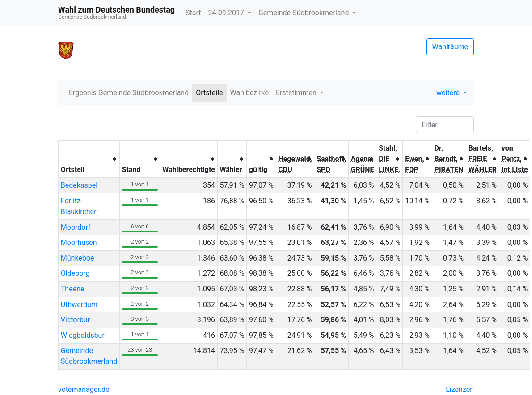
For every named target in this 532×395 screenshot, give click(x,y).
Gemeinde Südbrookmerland (304, 13)
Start (193, 13)
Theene (73, 289)
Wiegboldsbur (83, 335)
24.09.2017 (227, 13)
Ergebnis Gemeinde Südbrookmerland (129, 93)
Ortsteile (209, 93)
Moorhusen (79, 242)
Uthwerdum (79, 305)
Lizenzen (460, 389)
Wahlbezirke (250, 93)
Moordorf (76, 227)
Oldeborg (75, 273)
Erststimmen (297, 93)
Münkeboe (78, 258)
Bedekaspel (79, 185)
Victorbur (75, 320)
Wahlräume (450, 47)
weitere (449, 93)
